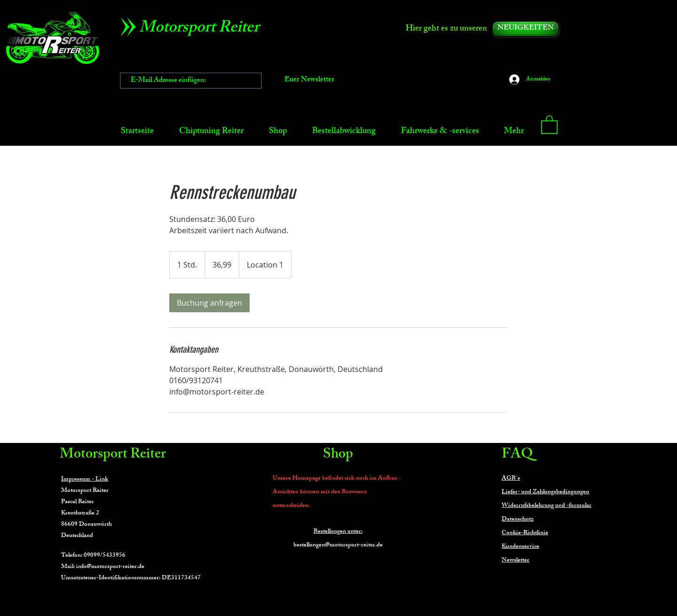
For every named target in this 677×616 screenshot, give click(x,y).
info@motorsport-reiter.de (110, 567)
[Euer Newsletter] (309, 81)
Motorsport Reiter (113, 455)
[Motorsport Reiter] (202, 29)
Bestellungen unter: (338, 532)
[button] (549, 124)
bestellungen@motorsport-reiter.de (338, 545)
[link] (209, 303)
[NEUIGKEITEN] (526, 29)
